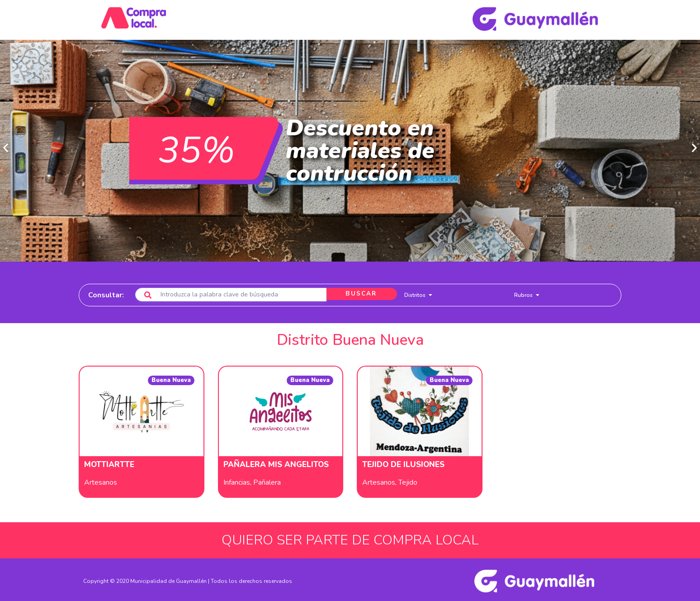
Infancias (237, 480)
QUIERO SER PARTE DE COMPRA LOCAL (350, 537)
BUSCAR (358, 292)
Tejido (408, 480)
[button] (6, 145)
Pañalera (267, 480)
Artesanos (101, 480)
